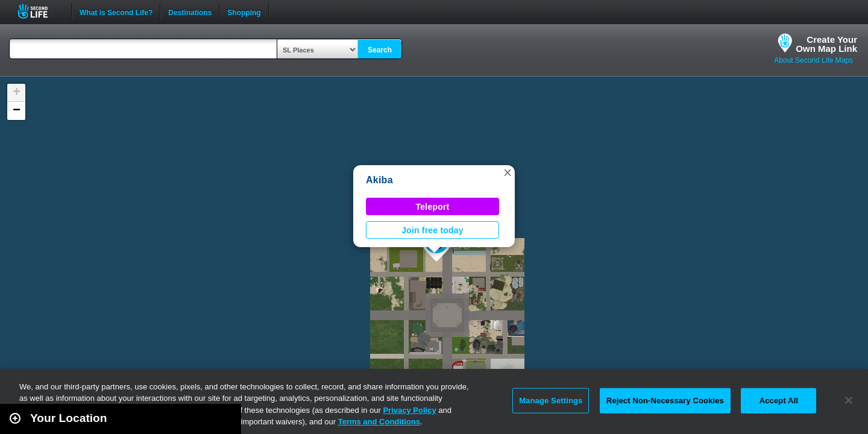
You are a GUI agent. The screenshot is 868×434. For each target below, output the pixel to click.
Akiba (379, 180)
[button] (508, 172)
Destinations (190, 11)
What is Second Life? (116, 11)
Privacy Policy (409, 410)
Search (380, 50)
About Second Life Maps (813, 60)
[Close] (849, 400)
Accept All (779, 401)
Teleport (433, 207)
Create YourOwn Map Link (826, 44)
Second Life (39, 11)
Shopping (244, 11)
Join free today (432, 230)
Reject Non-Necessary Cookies (665, 401)
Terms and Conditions (379, 422)
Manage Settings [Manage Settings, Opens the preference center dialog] (551, 401)
